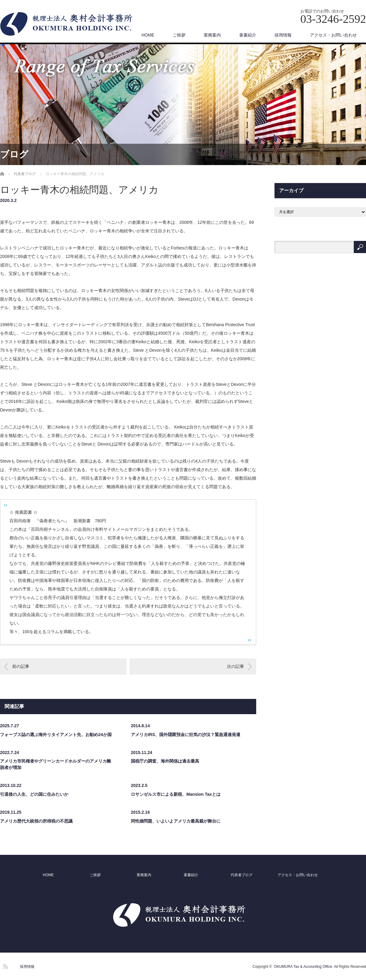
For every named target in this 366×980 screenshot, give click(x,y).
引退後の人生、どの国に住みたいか (34, 794)
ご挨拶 (179, 35)
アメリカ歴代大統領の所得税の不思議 (36, 821)
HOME (148, 35)
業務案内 (212, 35)
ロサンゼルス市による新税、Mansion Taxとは (176, 794)
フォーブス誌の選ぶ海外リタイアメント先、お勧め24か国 (56, 735)
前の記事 (21, 666)
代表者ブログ (242, 875)
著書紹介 (248, 35)
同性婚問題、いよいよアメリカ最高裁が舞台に (176, 821)
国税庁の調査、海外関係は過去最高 (165, 761)
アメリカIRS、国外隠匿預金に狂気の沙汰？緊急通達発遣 (186, 735)
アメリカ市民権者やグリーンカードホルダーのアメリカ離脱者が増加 (56, 764)
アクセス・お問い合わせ (333, 35)
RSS (5, 965)
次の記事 (235, 666)
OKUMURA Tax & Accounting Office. (303, 967)
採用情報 (283, 35)
